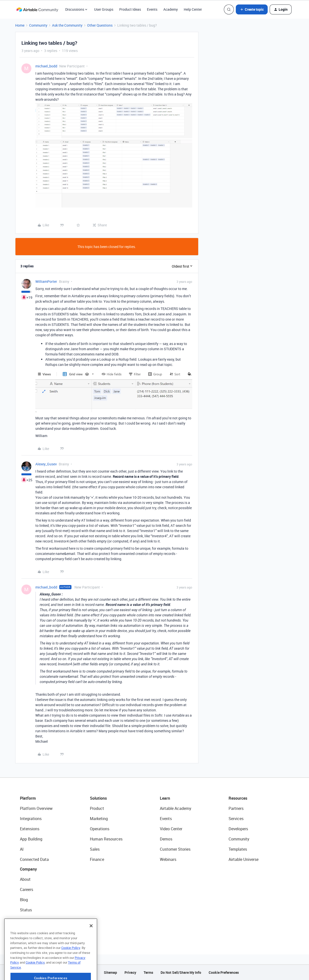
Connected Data (34, 859)
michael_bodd (46, 66)
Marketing (99, 819)
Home (20, 25)
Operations (100, 829)
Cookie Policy (71, 958)
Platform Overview (36, 808)
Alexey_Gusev (46, 464)
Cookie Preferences (224, 972)
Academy (171, 9)
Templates (238, 849)
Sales (95, 849)
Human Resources (106, 839)
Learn (165, 798)
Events (152, 9)
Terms (148, 972)
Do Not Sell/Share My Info (181, 972)
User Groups (104, 9)
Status (26, 910)
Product (97, 808)
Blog (24, 900)
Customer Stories (175, 849)
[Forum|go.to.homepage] (37, 9)
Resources (238, 798)
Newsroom (29, 920)
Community (38, 25)
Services (236, 819)
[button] (252, 9)
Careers (27, 889)
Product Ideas (130, 9)
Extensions (30, 829)
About (25, 879)
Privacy (130, 972)
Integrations (31, 819)
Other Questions (100, 25)
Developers (238, 829)
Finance (97, 859)
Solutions (98, 798)
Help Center (193, 9)
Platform (28, 798)
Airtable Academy (176, 808)
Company (28, 869)
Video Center (171, 829)
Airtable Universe (244, 859)
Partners (236, 808)
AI (22, 849)
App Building (31, 839)
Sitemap (110, 972)
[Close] (91, 936)
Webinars (168, 859)
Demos (166, 839)
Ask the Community (67, 25)
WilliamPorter (46, 281)
